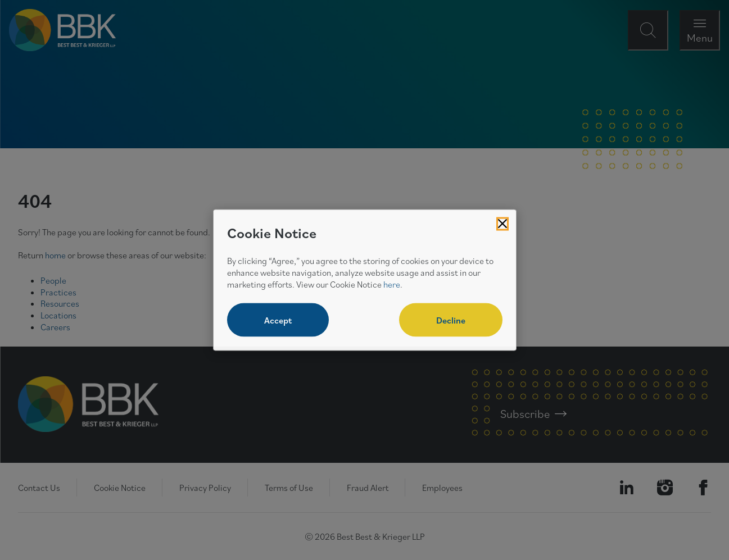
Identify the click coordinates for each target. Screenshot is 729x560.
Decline (451, 320)
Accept (278, 320)
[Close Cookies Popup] (502, 224)
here (392, 284)
